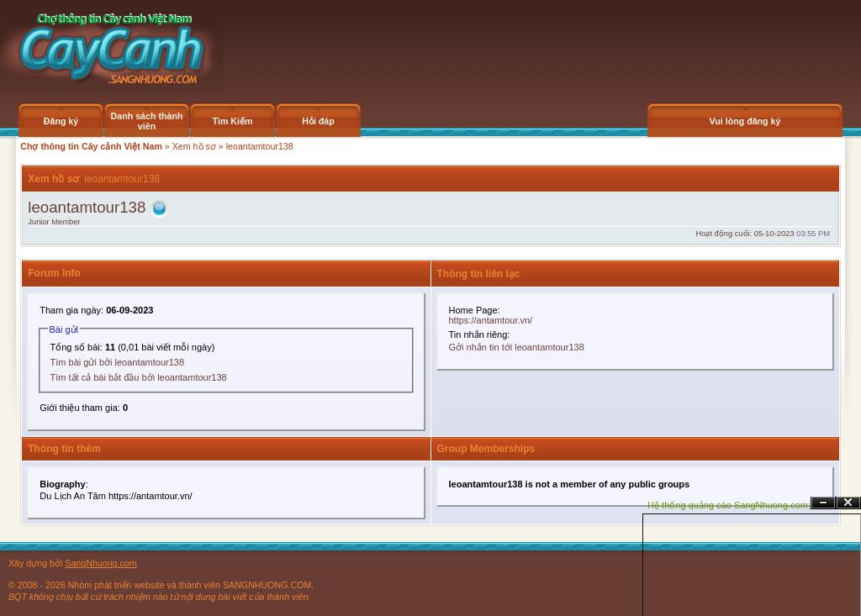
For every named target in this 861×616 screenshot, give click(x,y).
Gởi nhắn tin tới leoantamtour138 (517, 347)
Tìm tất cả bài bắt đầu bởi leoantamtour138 (139, 377)
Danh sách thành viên (147, 121)
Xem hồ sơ (194, 146)
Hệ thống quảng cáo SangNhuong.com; (729, 505)
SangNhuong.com (100, 563)
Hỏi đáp (318, 121)
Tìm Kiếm (232, 121)
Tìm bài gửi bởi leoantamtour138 (118, 362)
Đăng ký (61, 121)
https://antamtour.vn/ (491, 320)
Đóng (848, 503)
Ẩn (823, 503)
